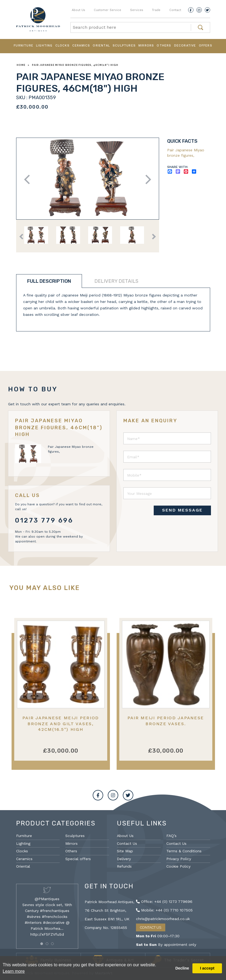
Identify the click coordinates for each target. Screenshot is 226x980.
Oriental (101, 46)
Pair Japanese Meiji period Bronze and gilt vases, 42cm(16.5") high (61, 724)
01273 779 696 (44, 520)
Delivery (124, 859)
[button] (42, 944)
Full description (49, 281)
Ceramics (81, 46)
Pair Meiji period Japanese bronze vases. (166, 721)
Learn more (14, 971)
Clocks (62, 46)
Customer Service (107, 10)
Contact (175, 10)
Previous (29, 179)
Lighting (44, 46)
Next (146, 179)
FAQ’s (171, 836)
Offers (206, 46)
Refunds (124, 866)
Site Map (125, 851)
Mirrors (146, 46)
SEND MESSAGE (182, 510)
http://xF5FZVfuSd (47, 934)
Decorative (185, 46)
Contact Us (127, 843)
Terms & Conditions (184, 851)
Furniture (24, 46)
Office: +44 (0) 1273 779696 (164, 902)
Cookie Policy (178, 866)
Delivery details (116, 281)
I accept (207, 968)
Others (164, 46)
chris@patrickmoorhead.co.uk (163, 919)
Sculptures (124, 46)
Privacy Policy (179, 859)
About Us (78, 10)
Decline (182, 968)
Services (137, 10)
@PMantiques (47, 899)
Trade (156, 10)
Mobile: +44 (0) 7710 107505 (164, 910)
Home (21, 65)
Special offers (78, 859)
